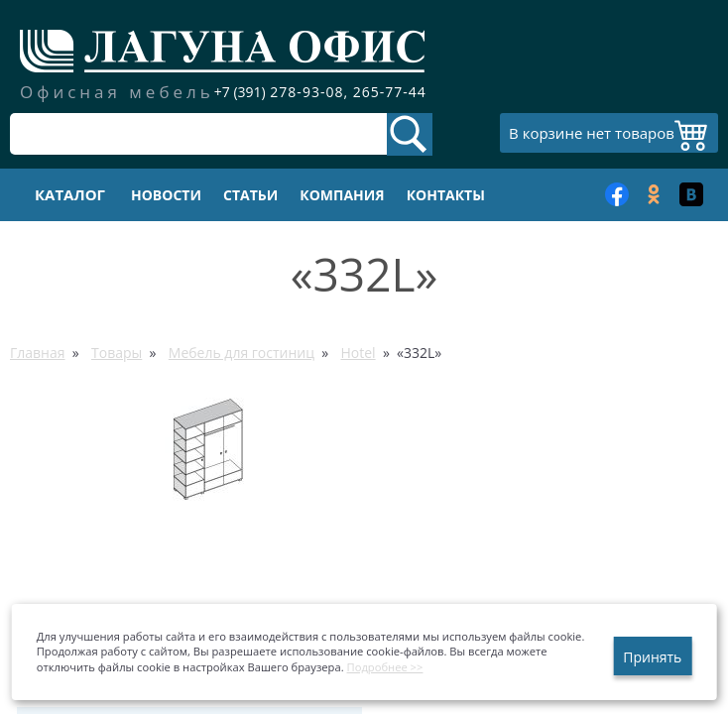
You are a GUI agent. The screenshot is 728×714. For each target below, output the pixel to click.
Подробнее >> (385, 667)
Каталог (70, 194)
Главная (38, 353)
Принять (652, 657)
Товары (117, 353)
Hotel (358, 353)
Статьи (250, 195)
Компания (342, 195)
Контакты (446, 195)
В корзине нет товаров (592, 133)
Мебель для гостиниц (242, 353)
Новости (166, 195)
